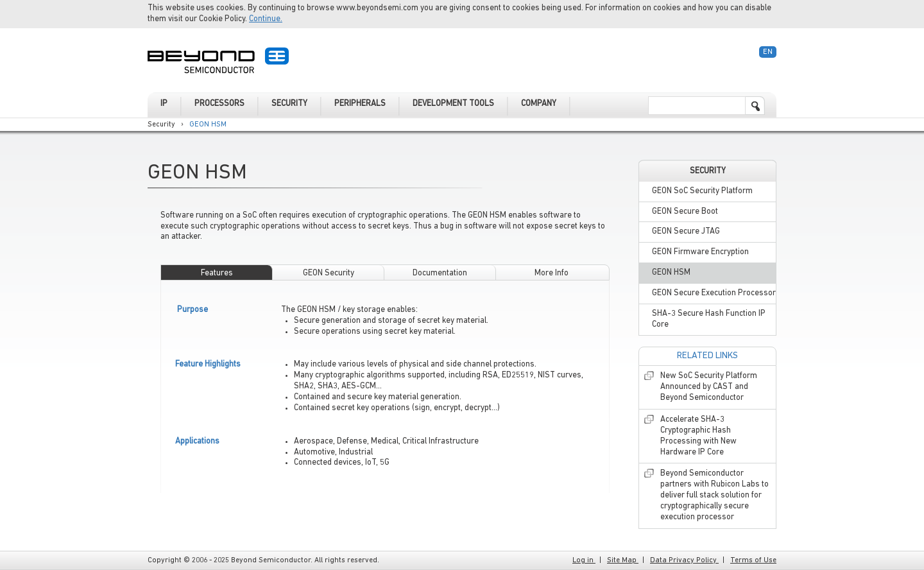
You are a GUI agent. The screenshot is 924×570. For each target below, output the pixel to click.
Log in (584, 560)
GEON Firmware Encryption (700, 252)
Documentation (440, 273)
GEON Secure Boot (685, 212)
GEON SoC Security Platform (702, 191)
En (768, 52)
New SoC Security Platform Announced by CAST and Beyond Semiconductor (709, 387)
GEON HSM (208, 125)
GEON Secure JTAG (686, 231)
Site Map (623, 560)
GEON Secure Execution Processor (714, 293)
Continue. (266, 19)
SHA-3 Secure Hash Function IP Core (709, 319)
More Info (552, 273)
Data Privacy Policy (684, 560)
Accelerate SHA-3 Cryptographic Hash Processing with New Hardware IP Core (698, 436)
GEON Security (329, 273)
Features (217, 273)
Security (161, 125)
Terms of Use (753, 560)
